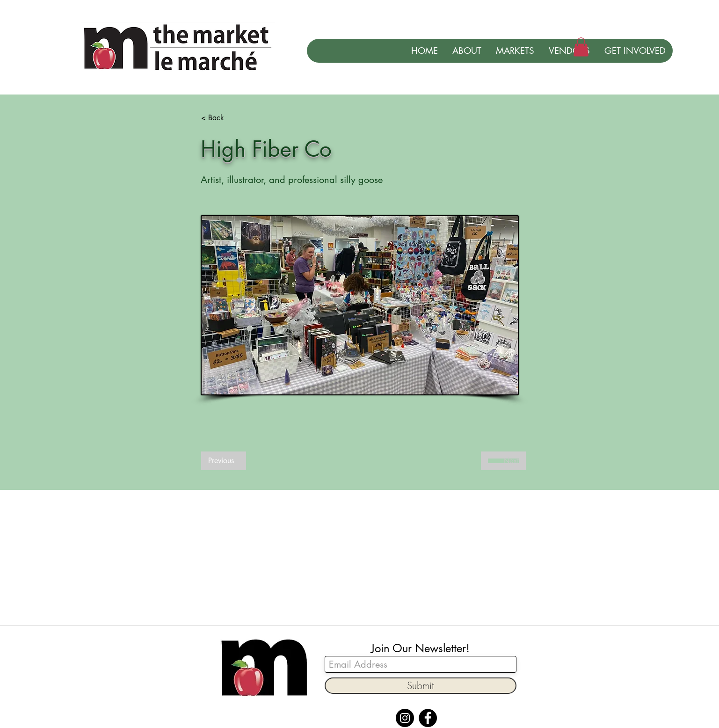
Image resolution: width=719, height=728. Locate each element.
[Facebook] (428, 718)
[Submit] (421, 686)
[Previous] (224, 461)
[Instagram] (405, 718)
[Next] (503, 461)
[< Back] (232, 118)
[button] (581, 47)
